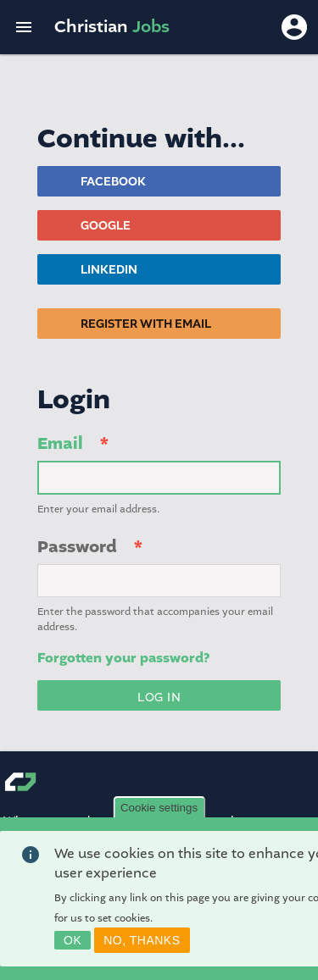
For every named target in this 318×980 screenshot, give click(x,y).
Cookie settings (159, 808)
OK (73, 940)
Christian (112, 27)
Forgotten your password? (123, 658)
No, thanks (142, 940)
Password (77, 547)
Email (60, 443)
